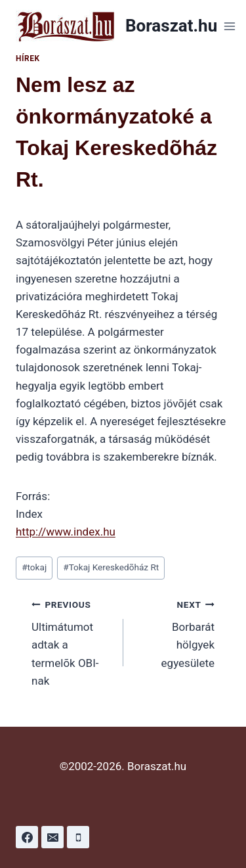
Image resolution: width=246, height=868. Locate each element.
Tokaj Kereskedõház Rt (111, 567)
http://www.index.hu (66, 532)
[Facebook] (27, 837)
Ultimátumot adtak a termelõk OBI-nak (72, 641)
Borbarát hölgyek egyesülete (175, 632)
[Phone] (78, 837)
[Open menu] (229, 26)
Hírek (28, 58)
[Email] (52, 837)
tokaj (34, 567)
